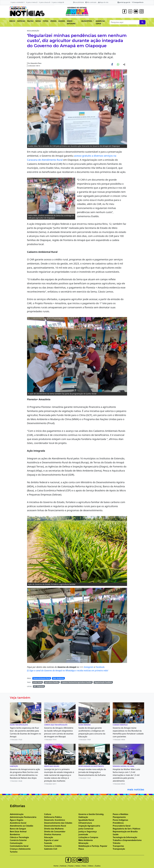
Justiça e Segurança (88, 832)
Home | (57, 866)
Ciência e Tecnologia (19, 837)
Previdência (118, 823)
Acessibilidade (79, 2)
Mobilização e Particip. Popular (93, 846)
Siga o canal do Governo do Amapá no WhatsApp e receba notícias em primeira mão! (68, 670)
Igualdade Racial (86, 820)
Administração (17, 814)
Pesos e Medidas (120, 814)
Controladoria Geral (19, 846)
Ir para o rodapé (58, 2)
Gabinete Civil (51, 849)
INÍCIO (12, 21)
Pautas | (72, 866)
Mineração (83, 843)
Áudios (98, 866)
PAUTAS (30, 21)
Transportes (118, 846)
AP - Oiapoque (39, 686)
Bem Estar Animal (18, 832)
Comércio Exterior (18, 840)
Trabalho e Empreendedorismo (127, 840)
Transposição (119, 849)
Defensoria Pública (53, 817)
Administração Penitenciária (23, 817)
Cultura (48, 814)
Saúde (116, 834)
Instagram (89, 667)
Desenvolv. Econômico (55, 820)
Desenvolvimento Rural (42, 678)
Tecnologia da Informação (125, 837)
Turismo (14, 852)
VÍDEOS (53, 21)
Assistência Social (18, 823)
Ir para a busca (45, 2)
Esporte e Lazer (51, 840)
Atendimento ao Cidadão (22, 826)
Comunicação (16, 843)
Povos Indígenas (120, 820)
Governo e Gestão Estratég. (91, 814)
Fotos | (85, 866)
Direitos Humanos (53, 834)
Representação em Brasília (125, 832)
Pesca (81, 849)
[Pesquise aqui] (142, 22)
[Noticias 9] (86, 660)
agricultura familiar (52, 682)
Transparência (138, 2)
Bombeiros (15, 834)
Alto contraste (91, 2)
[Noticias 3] (68, 660)
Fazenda (48, 843)
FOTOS (46, 21)
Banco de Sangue (18, 829)
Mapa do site (103, 2)
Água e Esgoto (17, 820)
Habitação (83, 817)
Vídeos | (92, 866)
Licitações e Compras (88, 837)
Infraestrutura (85, 823)
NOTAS (38, 21)
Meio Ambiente (58, 678)
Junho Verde (38, 682)
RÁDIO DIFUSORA (71, 22)
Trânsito (117, 843)
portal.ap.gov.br (124, 2)
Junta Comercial (86, 829)
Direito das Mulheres (54, 829)
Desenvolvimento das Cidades (58, 823)
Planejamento (119, 817)
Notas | (79, 866)
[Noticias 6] (73, 660)
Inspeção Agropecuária (89, 826)
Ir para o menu (32, 2)
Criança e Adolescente (20, 849)
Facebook (100, 667)
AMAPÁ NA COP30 (100, 22)
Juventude (83, 834)
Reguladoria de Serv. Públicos (127, 829)
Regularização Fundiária (103, 682)
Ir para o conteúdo (18, 2)
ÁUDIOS (62, 21)
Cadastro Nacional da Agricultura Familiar (77, 682)
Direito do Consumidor (55, 832)
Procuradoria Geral (122, 826)
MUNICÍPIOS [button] (87, 21)
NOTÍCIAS (21, 21)
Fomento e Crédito (53, 846)
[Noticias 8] (81, 660)
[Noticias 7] (77, 660)
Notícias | (64, 866)
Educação (49, 837)
